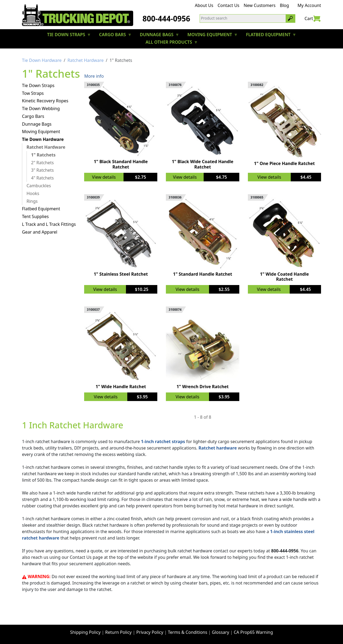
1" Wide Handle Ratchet (121, 387)
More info (94, 76)
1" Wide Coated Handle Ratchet (284, 277)
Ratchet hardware (218, 448)
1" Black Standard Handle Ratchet (121, 164)
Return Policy (119, 632)
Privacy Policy (150, 632)
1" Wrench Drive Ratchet (203, 387)
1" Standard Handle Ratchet (203, 274)
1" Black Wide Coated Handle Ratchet (203, 164)
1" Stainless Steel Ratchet (121, 274)
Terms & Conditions (188, 632)
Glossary (221, 632)
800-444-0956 (166, 18)
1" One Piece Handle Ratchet (284, 163)
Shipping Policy (85, 632)
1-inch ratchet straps (163, 441)
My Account (309, 5)
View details (104, 177)
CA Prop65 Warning (253, 632)
